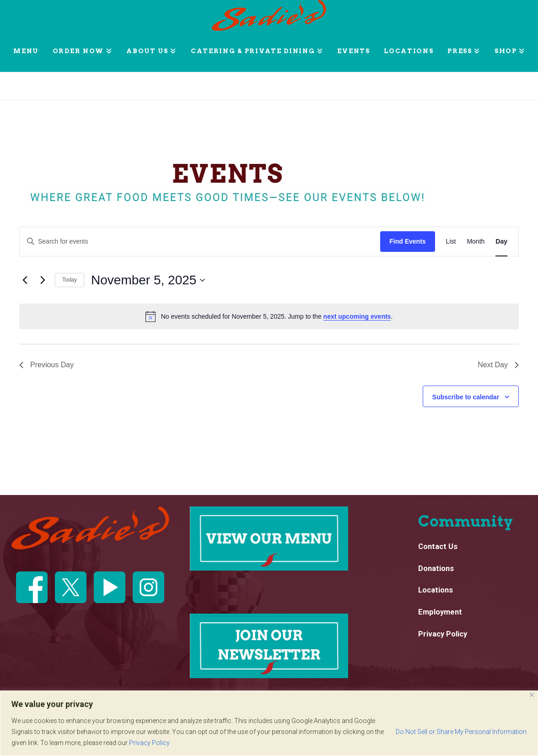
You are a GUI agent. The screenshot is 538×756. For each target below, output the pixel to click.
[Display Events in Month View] (476, 242)
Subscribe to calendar (466, 397)
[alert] (269, 316)
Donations (436, 569)
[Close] (532, 695)
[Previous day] (25, 280)
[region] (269, 723)
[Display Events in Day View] (501, 242)
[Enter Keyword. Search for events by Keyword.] (200, 242)
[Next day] (43, 280)
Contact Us (438, 547)
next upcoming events (357, 316)
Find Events (407, 241)
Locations (436, 590)
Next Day (498, 365)
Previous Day (46, 365)
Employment (440, 612)
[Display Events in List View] (451, 242)
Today (70, 280)
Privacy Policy (149, 743)
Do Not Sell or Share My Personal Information (461, 732)
